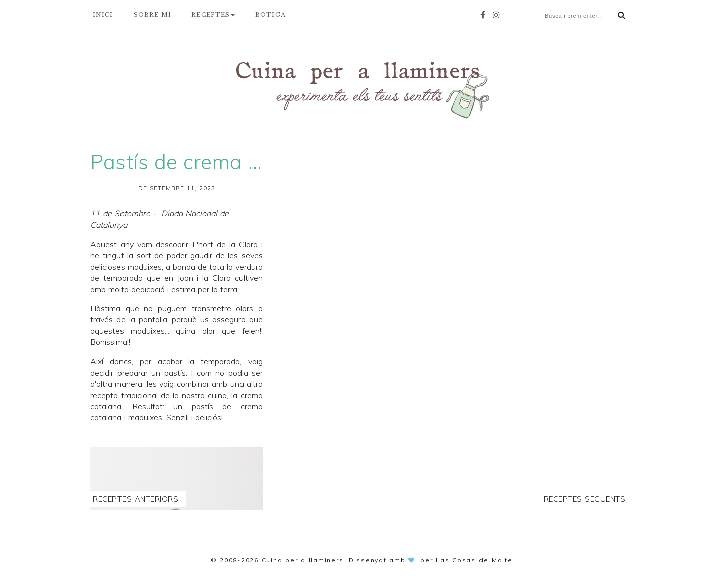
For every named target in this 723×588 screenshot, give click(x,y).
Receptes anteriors (136, 499)
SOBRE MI (153, 15)
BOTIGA (270, 15)
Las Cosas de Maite (474, 560)
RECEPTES (213, 15)
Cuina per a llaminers (303, 560)
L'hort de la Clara (225, 244)
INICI (103, 15)
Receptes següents (585, 499)
